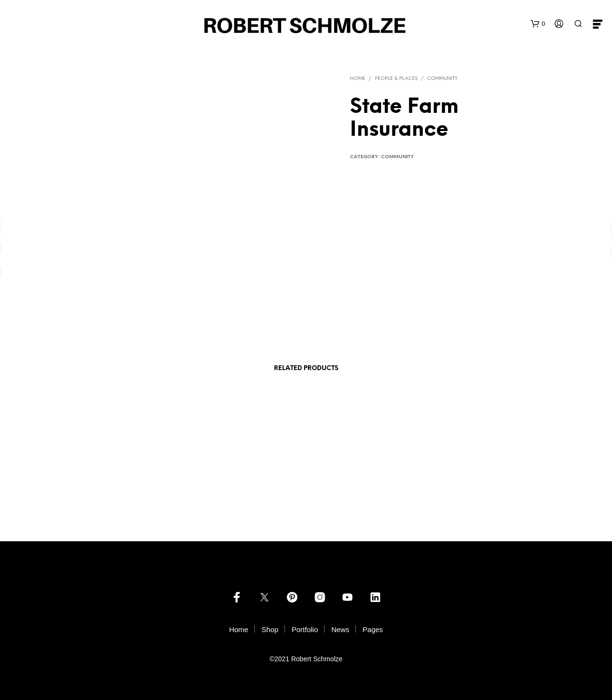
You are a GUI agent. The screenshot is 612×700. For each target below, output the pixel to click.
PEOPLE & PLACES (396, 79)
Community (442, 79)
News (340, 629)
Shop (270, 629)
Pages (373, 629)
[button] (538, 24)
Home (358, 79)
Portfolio (305, 629)
